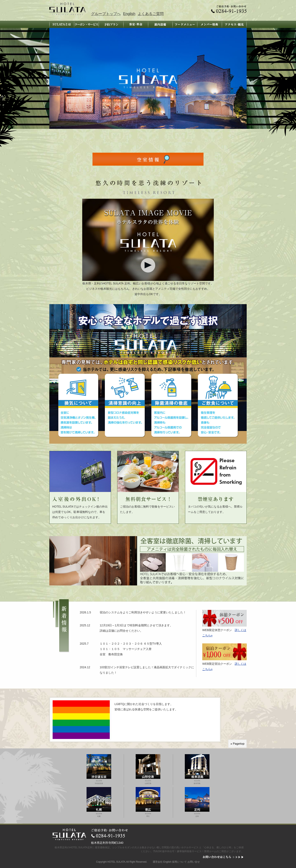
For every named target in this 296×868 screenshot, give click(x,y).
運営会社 (158, 862)
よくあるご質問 (151, 14)
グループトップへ (106, 14)
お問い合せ (194, 862)
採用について (179, 862)
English (129, 14)
